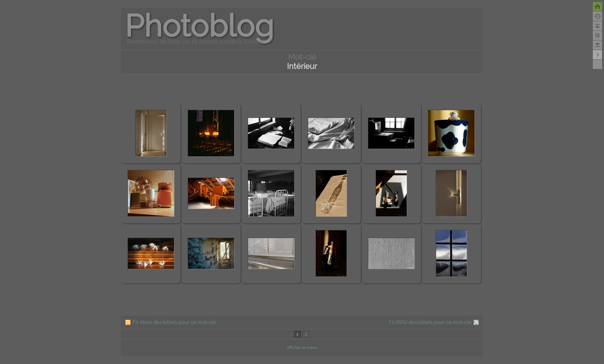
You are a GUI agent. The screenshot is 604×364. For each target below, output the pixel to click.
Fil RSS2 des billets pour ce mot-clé (430, 322)
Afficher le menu (302, 348)
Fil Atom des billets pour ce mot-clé (174, 322)
